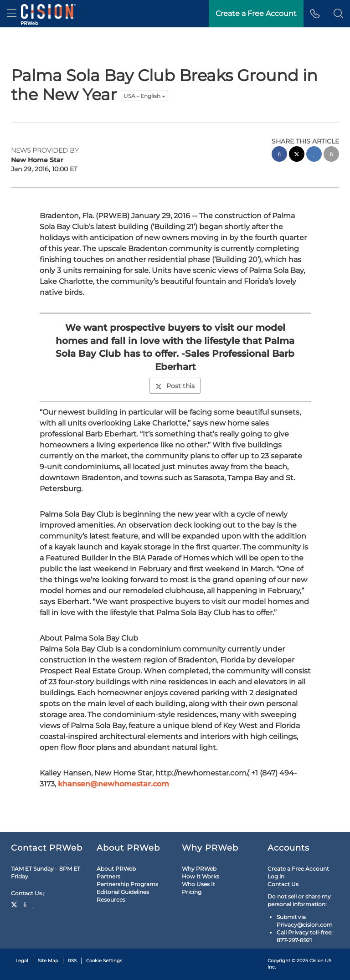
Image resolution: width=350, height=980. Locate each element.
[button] (338, 14)
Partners (108, 876)
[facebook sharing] (279, 155)
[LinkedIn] (34, 904)
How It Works (201, 876)
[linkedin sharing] (314, 155)
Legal (22, 961)
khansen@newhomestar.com (113, 784)
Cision (317, 961)
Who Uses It (198, 884)
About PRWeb (116, 869)
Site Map (48, 961)
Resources (111, 900)
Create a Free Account (298, 869)
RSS (72, 961)
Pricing (192, 892)
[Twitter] (15, 904)
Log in (276, 876)
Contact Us (28, 893)
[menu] (12, 14)
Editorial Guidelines (123, 892)
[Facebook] (25, 904)
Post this (175, 386)
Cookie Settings (104, 961)
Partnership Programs (127, 884)
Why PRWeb (199, 869)
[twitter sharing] (297, 155)
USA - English (144, 96)
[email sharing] (331, 155)
